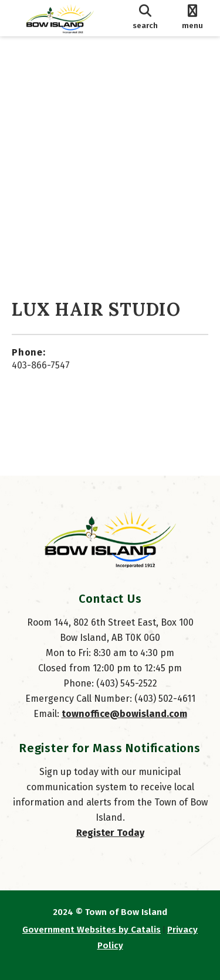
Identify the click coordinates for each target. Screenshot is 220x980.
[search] (145, 18)
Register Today (110, 833)
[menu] (192, 18)
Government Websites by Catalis (92, 930)
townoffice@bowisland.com (124, 714)
